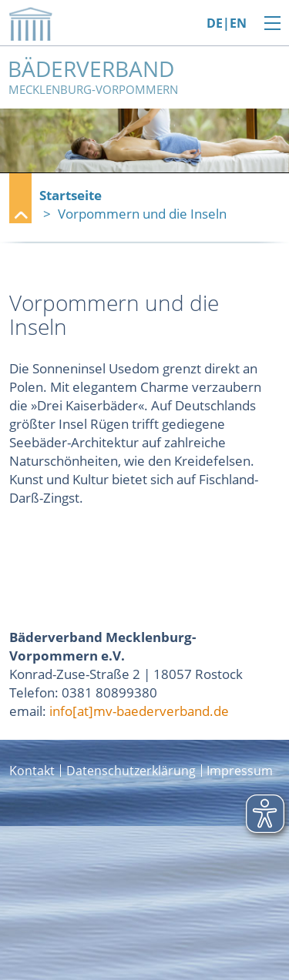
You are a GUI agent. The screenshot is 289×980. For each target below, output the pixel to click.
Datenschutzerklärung (131, 771)
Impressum (240, 771)
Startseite (71, 195)
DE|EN (227, 23)
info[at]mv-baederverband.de (139, 711)
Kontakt (32, 771)
